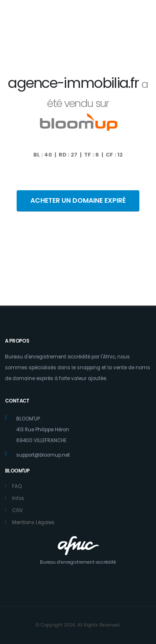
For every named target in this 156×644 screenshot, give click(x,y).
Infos (18, 498)
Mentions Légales (33, 522)
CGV (17, 510)
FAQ (17, 486)
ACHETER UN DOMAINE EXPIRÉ (78, 200)
